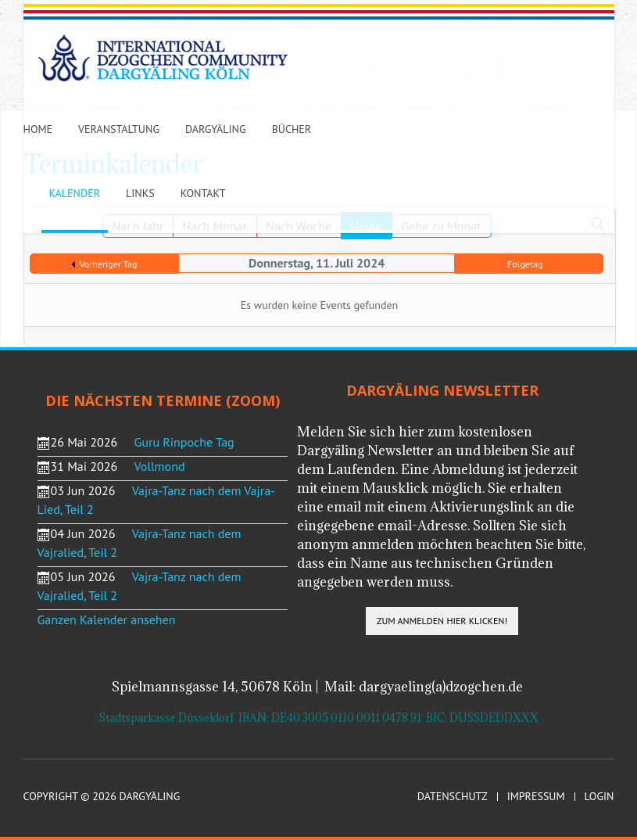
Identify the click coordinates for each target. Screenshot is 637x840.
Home (38, 129)
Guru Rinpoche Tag (184, 442)
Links (140, 193)
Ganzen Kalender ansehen (107, 619)
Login (599, 797)
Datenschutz (453, 797)
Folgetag (525, 264)
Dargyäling (216, 129)
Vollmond (160, 466)
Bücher (292, 129)
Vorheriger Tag (109, 264)
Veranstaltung (119, 129)
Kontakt (203, 193)
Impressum (536, 797)
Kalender (75, 193)
